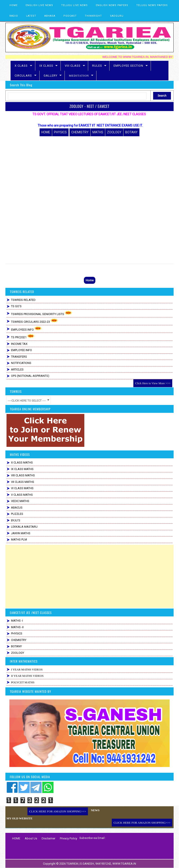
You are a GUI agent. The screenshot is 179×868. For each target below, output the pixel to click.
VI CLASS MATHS (22, 488)
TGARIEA (73, 864)
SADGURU (117, 16)
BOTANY (131, 132)
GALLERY (50, 76)
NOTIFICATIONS (21, 363)
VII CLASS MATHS (23, 482)
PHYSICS (60, 132)
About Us (31, 838)
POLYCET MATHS (23, 682)
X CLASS (21, 66)
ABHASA (50, 16)
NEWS (95, 810)
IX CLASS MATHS (22, 469)
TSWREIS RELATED (23, 300)
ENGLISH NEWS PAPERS (112, 5)
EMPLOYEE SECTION (128, 66)
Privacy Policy (68, 838)
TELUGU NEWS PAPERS (152, 5)
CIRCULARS (23, 76)
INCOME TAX (19, 344)
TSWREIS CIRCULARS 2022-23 (35, 321)
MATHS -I (17, 621)
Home (90, 280)
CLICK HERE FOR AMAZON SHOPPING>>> (58, 811)
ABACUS (17, 508)
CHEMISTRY (80, 132)
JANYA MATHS (21, 533)
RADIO (14, 16)
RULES (97, 66)
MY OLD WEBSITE (20, 818)
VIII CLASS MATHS (23, 475)
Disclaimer (48, 838)
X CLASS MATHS (22, 462)
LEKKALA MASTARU (24, 527)
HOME (13, 5)
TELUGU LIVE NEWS (74, 5)
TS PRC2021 (23, 336)
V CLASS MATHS (22, 495)
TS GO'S (16, 306)
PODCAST (70, 16)
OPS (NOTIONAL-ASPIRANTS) (30, 376)
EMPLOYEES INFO (27, 329)
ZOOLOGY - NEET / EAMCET (89, 106)
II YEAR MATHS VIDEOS (27, 676)
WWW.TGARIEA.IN (124, 864)
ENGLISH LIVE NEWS (39, 5)
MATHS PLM (19, 540)
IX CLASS (46, 66)
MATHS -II (17, 627)
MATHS (98, 132)
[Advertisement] (89, 576)
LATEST (31, 16)
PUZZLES (17, 514)
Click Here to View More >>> (153, 383)
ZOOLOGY (114, 132)
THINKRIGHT (93, 16)
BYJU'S (16, 520)
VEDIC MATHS (20, 501)
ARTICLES (17, 369)
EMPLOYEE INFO (21, 350)
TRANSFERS (19, 357)
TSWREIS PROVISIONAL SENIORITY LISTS (42, 313)
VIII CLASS (73, 66)
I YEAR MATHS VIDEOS (27, 669)
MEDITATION (79, 76)
